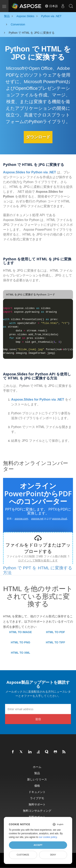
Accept (38, 845)
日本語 (51, 6)
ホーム (37, 767)
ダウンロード (38, 137)
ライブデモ (37, 798)
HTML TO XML (21, 653)
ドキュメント (37, 792)
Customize (23, 855)
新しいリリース (37, 779)
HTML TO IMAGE (21, 632)
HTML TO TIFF (55, 642)
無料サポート (37, 804)
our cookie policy (48, 837)
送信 (38, 719)
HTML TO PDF (56, 632)
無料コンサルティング (37, 811)
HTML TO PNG (20, 642)
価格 (37, 786)
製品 (37, 773)
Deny (53, 855)
